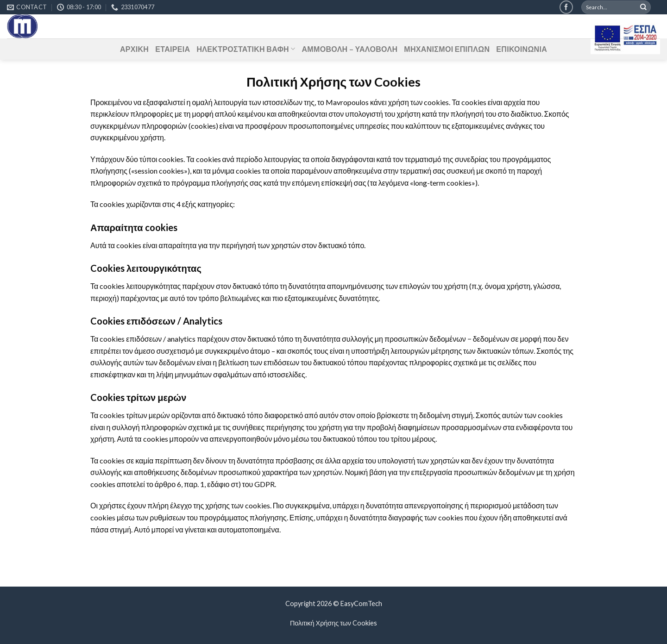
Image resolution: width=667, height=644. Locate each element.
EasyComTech (361, 603)
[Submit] (643, 7)
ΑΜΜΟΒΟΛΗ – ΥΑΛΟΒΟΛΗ (349, 49)
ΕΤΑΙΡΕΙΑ (173, 49)
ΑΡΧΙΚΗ (134, 49)
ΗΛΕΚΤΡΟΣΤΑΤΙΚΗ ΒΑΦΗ (246, 49)
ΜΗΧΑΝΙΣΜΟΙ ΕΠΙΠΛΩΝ (447, 49)
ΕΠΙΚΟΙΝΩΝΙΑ (522, 49)
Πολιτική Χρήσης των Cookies (333, 623)
